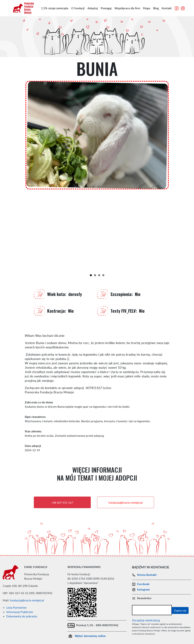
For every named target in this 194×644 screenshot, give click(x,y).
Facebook (141, 584)
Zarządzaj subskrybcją (146, 620)
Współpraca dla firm (127, 8)
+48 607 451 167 (62, 502)
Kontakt (167, 8)
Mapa (147, 8)
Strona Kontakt (144, 575)
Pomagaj (106, 8)
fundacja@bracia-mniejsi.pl (126, 502)
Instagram (141, 589)
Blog (156, 8)
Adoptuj (93, 8)
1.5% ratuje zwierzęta (55, 8)
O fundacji (78, 8)
